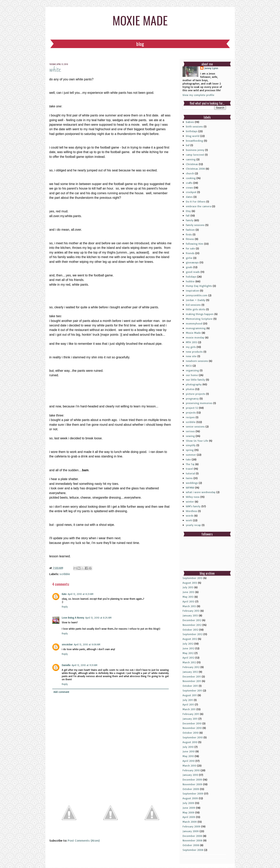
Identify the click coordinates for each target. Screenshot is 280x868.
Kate (64, 594)
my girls (191, 347)
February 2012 (191, 667)
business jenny (195, 150)
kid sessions (193, 305)
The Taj (190, 464)
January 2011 (190, 719)
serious (190, 431)
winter (190, 501)
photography (194, 384)
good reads (193, 272)
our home (192, 375)
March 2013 (189, 606)
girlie (189, 258)
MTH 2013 (192, 342)
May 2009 (188, 812)
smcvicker (67, 644)
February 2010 (191, 770)
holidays (191, 276)
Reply (65, 607)
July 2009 (188, 803)
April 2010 (189, 761)
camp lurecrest (195, 155)
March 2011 (189, 709)
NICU (189, 366)
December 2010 (192, 723)
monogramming (196, 328)
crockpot (191, 192)
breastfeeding (194, 141)
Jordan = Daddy (196, 300)
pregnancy (192, 398)
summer (191, 455)
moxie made (140, 20)
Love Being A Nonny (73, 618)
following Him (195, 244)
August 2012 (190, 639)
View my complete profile (198, 95)
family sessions (195, 225)
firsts (189, 234)
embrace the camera (199, 206)
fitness (190, 239)
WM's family (193, 506)
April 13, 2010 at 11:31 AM (84, 665)
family (190, 220)
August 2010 (190, 742)
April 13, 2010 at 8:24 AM (98, 618)
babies (190, 122)
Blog (140, 44)
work (189, 520)
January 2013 (190, 615)
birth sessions (194, 126)
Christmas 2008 (195, 169)
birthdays (192, 131)
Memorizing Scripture (199, 319)
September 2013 (192, 578)
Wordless (192, 511)
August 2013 (190, 583)
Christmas (192, 164)
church (190, 173)
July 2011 (188, 700)
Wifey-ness (193, 497)
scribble (65, 574)
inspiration (192, 290)
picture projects (196, 394)
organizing (192, 370)
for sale (190, 248)
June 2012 (188, 648)
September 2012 (192, 634)
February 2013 (191, 611)
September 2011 (192, 690)
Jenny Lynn (211, 68)
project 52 (192, 408)
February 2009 (191, 826)
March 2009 (190, 822)
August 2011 (190, 695)
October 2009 (191, 789)
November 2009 (192, 784)
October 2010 (191, 733)
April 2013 (188, 601)
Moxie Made (193, 333)
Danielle (66, 665)
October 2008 (191, 845)
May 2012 (188, 653)
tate (188, 459)
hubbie (190, 281)
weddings (192, 483)
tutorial (190, 473)
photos (190, 389)
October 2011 (190, 686)
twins (189, 478)
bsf (188, 145)
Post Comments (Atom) (84, 840)
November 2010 (192, 728)
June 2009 (189, 808)
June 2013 (188, 592)
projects (191, 412)
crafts (189, 183)
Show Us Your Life (197, 441)
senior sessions (195, 426)
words (190, 515)
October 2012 (190, 630)
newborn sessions (197, 361)
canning (191, 159)
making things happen (200, 314)
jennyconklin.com (197, 295)
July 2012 (188, 644)
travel (189, 469)
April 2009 (189, 817)
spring (190, 450)
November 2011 (192, 681)
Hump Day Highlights (199, 286)
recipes (190, 417)
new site (191, 356)
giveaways (192, 262)
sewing (190, 436)
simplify (191, 445)
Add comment (61, 692)
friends (190, 253)
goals (189, 267)
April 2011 (188, 704)
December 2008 (192, 836)
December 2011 (192, 676)
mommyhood (194, 323)
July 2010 (188, 747)
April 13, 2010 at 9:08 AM (87, 644)
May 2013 (188, 597)
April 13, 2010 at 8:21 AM (81, 594)
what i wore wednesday (201, 492)
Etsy (188, 211)
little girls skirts (196, 309)
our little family (195, 380)
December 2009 (192, 779)
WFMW (190, 487)
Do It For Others (196, 201)
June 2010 (189, 751)
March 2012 (189, 662)
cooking (191, 178)
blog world (193, 136)
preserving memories (199, 403)
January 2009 (191, 831)
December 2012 (192, 620)
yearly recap (193, 525)
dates (189, 197)
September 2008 (193, 850)
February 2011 (191, 714)
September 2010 (193, 737)
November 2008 (192, 840)
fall (188, 215)
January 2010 (190, 775)
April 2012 (188, 658)
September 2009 (193, 793)
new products (194, 352)
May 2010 (188, 756)
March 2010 (189, 765)
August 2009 (190, 798)
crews (189, 187)
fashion (190, 230)
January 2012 (190, 672)
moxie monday (195, 337)
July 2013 (188, 587)
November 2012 (192, 625)
